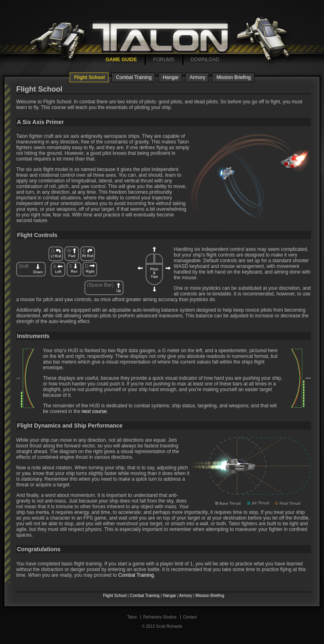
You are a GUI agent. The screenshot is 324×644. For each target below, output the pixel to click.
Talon (132, 617)
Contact (190, 617)
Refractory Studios (160, 617)
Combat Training (134, 77)
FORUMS (164, 60)
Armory (197, 77)
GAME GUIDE (121, 60)
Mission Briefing (233, 77)
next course (94, 411)
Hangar (171, 77)
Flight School (90, 77)
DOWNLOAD (205, 60)
